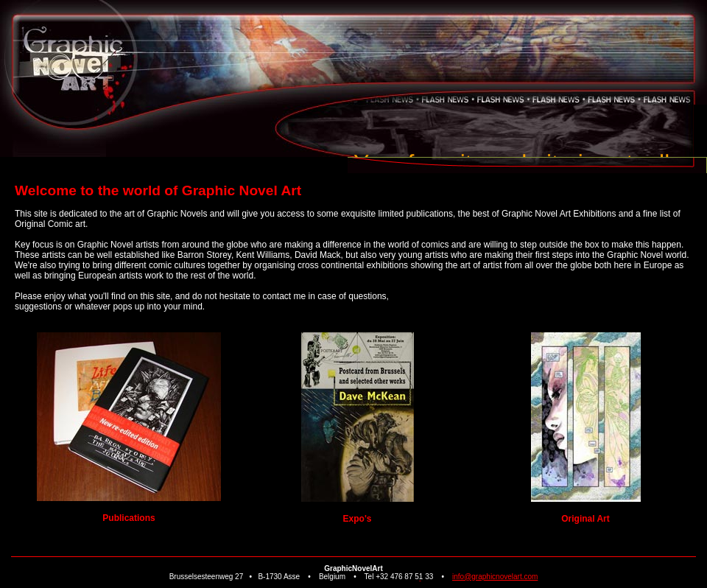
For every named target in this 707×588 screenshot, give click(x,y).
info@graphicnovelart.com (495, 577)
